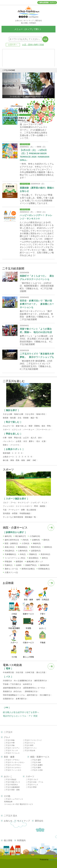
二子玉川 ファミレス (12, 753)
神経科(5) (37, 543)
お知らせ (8, 821)
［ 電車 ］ (8, 668)
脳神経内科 (45, 565)
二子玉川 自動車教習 (12, 787)
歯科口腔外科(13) (12, 540)
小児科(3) (25, 543)
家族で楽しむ (21, 426)
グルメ (7, 737)
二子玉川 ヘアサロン (12, 760)
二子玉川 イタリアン (12, 748)
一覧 (51, 528)
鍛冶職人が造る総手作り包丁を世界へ (21, 712)
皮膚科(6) (36, 540)
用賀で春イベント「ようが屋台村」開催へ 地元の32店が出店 (36, 330)
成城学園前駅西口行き (12, 688)
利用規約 (21, 840)
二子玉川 (8, 732)
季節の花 (18, 438)
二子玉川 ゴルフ (32, 779)
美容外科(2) (45, 554)
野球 (36, 506)
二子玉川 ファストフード (32, 740)
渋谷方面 (19, 672)
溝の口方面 (41, 672)
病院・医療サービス (40, 757)
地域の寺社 (41, 414)
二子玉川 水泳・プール (35, 782)
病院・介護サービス (15, 528)
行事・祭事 (7, 438)
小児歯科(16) (35, 536)
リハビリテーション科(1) (15, 558)
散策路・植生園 (9, 418)
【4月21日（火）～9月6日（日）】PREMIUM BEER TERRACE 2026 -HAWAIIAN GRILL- (35, 155)
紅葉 (44, 441)
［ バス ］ (8, 677)
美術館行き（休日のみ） (13, 691)
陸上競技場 (31, 510)
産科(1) (45, 558)
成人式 (33, 438)
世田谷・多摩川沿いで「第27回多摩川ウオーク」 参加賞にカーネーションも (37, 304)
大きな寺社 (30, 414)
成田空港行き (32, 695)
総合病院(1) (34, 558)
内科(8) (25, 540)
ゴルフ (6, 503)
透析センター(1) (11, 569)
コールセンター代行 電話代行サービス (19, 804)
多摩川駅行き (21, 699)
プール (13, 503)
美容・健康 (9, 757)
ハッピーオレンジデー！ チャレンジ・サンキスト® (36, 217)
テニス (44, 503)
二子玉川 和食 (9, 740)
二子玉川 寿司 (28, 745)
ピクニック (17, 430)
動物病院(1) (23, 547)
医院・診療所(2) (11, 543)
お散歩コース (8, 457)
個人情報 (8, 840)
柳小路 (6, 460)
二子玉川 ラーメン (30, 748)
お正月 (26, 438)
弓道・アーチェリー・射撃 (14, 510)
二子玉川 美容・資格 (12, 790)
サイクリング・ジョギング (29, 503)
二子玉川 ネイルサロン (13, 768)
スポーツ (7, 430)
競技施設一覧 (30, 517)
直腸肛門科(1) (31, 565)
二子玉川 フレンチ (11, 750)
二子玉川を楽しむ (14, 381)
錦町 (29, 460)
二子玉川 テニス (32, 785)
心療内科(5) (23, 551)
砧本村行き (28, 684)
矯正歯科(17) (20, 536)
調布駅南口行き (31, 691)
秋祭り (6, 445)
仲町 (34, 460)
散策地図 (7, 453)
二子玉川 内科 (36, 762)
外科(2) (23, 554)
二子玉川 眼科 (36, 768)
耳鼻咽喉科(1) (10, 554)
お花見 (19, 441)
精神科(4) (48, 547)
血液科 (19, 565)
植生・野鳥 (46, 426)
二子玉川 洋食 (9, 745)
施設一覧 (34, 418)
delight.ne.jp (53, 860)
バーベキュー (29, 430)
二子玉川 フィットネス (13, 770)
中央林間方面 (8, 672)
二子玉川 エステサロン (13, 765)
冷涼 (25, 441)
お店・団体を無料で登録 (33, 45)
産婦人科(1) (9, 547)
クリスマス (15, 445)
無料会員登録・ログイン (48, 2)
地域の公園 (19, 414)
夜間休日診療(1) (28, 569)
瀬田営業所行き (41, 681)
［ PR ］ (7, 708)
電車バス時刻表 (12, 665)
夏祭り (32, 441)
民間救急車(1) (44, 569)
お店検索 (8, 583)
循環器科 (19, 562)
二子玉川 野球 (31, 787)
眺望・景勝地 (34, 426)
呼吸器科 (8, 562)
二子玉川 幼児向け (11, 785)
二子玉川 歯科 (36, 760)
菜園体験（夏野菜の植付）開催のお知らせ (37, 189)
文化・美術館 (23, 418)
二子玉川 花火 (10, 816)
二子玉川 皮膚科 (37, 765)
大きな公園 (7, 414)
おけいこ (8, 776)
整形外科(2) (36, 547)
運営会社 (39, 821)
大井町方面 (30, 672)
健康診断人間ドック (35, 562)
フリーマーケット (43, 430)
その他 (7, 796)
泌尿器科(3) (36, 551)
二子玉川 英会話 (10, 779)
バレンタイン (8, 441)
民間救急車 (8, 802)
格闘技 (43, 506)
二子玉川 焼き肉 (29, 750)
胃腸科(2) (33, 554)
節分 (40, 438)
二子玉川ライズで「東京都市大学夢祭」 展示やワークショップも (37, 355)
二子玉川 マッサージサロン (14, 762)
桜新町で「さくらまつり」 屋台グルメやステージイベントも (37, 278)
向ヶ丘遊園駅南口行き (23, 681)
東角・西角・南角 (18, 460)
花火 (38, 441)
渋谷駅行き (7, 681)
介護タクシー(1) (11, 572)
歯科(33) (8, 536)
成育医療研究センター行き (34, 688)
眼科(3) (46, 540)
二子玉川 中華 (9, 743)
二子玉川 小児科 (37, 770)
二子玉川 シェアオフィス (14, 799)
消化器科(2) (9, 551)
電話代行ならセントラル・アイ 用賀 (20, 716)
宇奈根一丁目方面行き (12, 684)
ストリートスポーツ (24, 506)
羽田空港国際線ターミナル (14, 695)
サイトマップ (24, 821)
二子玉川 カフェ (29, 743)
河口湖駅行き (45, 695)
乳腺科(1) (9, 565)
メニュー (29, 29)
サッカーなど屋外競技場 (13, 517)
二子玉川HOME (9, 70)
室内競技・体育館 (10, 513)
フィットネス (8, 506)
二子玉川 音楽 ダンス (12, 782)
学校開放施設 (25, 513)
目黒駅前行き (8, 699)
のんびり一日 (8, 426)
